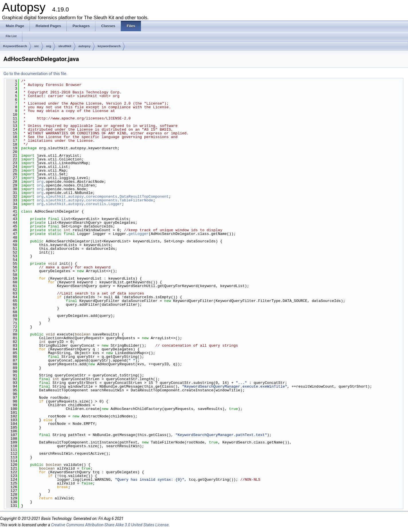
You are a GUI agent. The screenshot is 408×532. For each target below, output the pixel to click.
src (37, 46)
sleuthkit (65, 46)
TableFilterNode (136, 200)
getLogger (138, 234)
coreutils (96, 204)
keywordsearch (109, 46)
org (49, 46)
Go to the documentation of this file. (35, 74)
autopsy (85, 46)
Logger (115, 204)
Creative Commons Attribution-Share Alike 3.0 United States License (110, 525)
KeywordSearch (15, 46)
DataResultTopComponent (144, 197)
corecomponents (102, 197)
